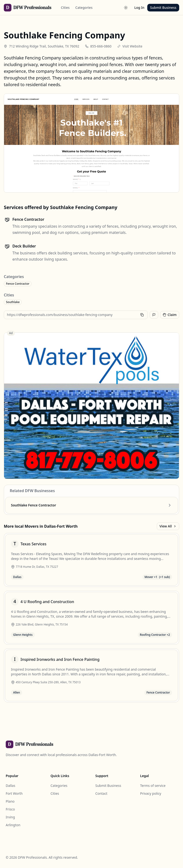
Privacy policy (151, 793)
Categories (84, 8)
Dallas (10, 786)
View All (168, 526)
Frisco (10, 809)
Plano (10, 801)
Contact (101, 793)
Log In (139, 8)
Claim (170, 315)
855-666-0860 (101, 46)
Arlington (13, 825)
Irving (10, 817)
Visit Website (132, 46)
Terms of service (153, 786)
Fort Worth (14, 793)
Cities (65, 8)
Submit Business (163, 8)
